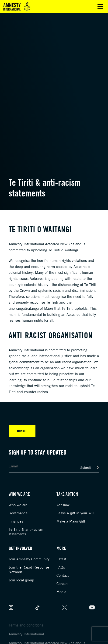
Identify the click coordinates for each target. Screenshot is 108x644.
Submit (86, 468)
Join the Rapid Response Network (29, 569)
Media (61, 592)
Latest (61, 559)
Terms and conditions (26, 625)
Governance (18, 513)
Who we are (18, 505)
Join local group (21, 580)
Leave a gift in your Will (75, 513)
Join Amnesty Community (29, 559)
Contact (63, 575)
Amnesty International (26, 634)
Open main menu (100, 7)
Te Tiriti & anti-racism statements (26, 532)
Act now (63, 505)
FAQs (61, 567)
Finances (16, 521)
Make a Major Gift (71, 521)
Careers (62, 584)
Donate (22, 431)
